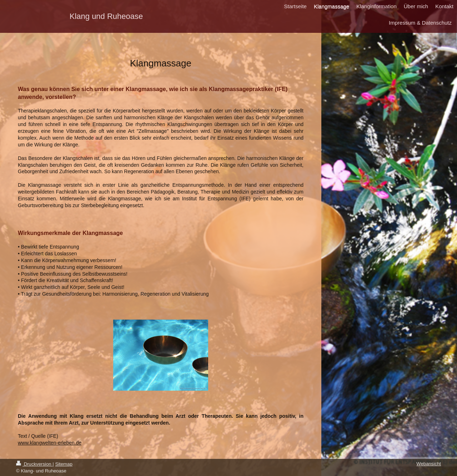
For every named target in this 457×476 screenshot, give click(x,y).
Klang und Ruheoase (106, 16)
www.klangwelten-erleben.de (50, 443)
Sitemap (64, 464)
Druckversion (34, 464)
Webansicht (429, 464)
